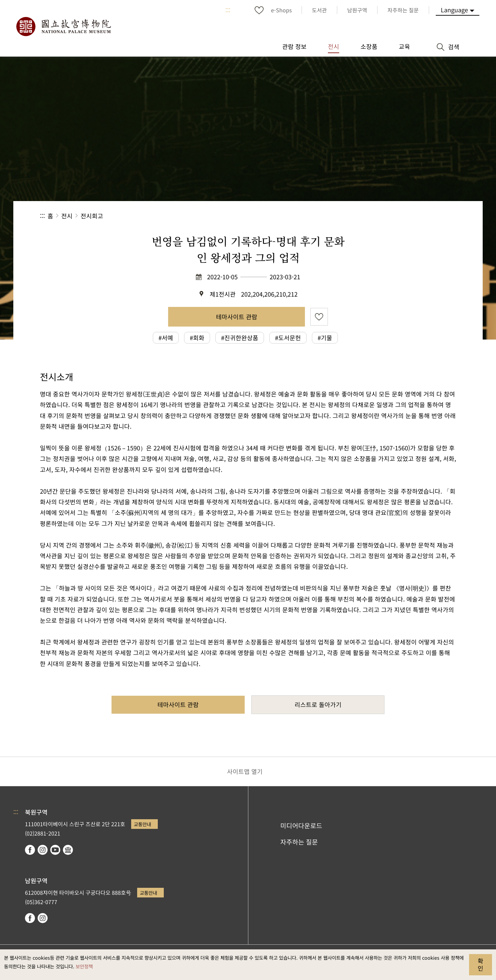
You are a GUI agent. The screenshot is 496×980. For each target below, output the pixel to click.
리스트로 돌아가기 (318, 704)
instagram (43, 850)
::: (228, 10)
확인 (481, 964)
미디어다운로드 (301, 826)
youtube (55, 850)
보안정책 (84, 966)
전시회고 (92, 216)
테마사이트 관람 (237, 317)
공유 (383, 216)
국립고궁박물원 (63, 27)
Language (454, 10)
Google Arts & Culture (68, 850)
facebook (30, 850)
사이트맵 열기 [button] (245, 771)
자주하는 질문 (299, 842)
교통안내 (142, 824)
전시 (67, 216)
